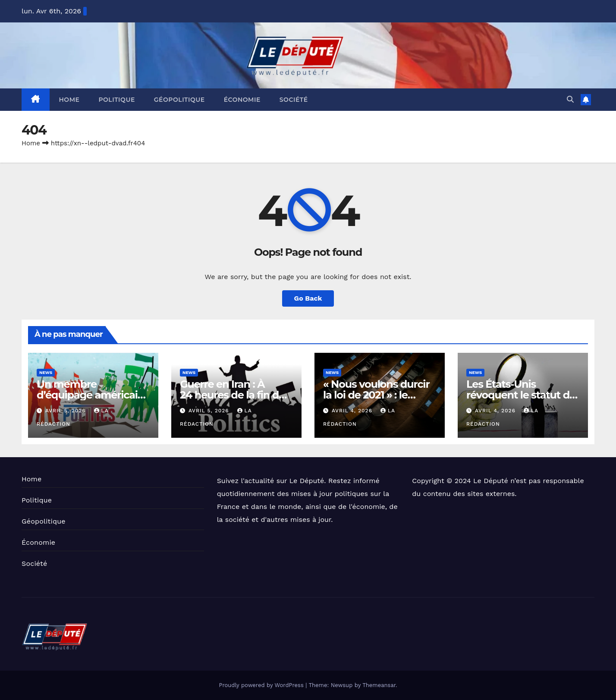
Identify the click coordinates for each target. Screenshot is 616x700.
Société (294, 100)
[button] (570, 99)
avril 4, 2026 (353, 411)
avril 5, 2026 (67, 411)
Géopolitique (179, 100)
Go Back (308, 298)
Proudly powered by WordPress (262, 685)
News (46, 372)
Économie (242, 100)
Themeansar (379, 685)
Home (69, 100)
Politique (116, 100)
